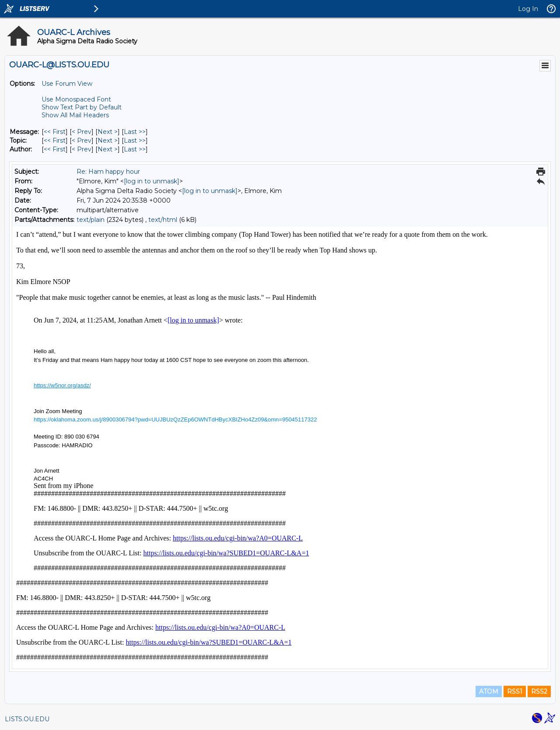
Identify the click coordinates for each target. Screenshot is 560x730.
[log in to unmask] (152, 181)
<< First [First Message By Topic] (55, 140)
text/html (163, 220)
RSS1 (515, 691)
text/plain (91, 220)
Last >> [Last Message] (135, 132)
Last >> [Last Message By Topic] (135, 140)
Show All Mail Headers (75, 115)
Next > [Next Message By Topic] (108, 140)
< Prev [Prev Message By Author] (82, 149)
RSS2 (539, 691)
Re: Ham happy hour (108, 172)
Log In (528, 9)
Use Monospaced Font (76, 99)
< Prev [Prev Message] (82, 132)
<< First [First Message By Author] (55, 149)
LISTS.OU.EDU (27, 719)
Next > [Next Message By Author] (108, 149)
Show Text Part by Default (82, 107)
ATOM (489, 691)
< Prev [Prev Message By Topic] (82, 140)
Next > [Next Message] (108, 132)
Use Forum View (67, 84)
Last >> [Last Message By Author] (135, 149)
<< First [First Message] (55, 132)
